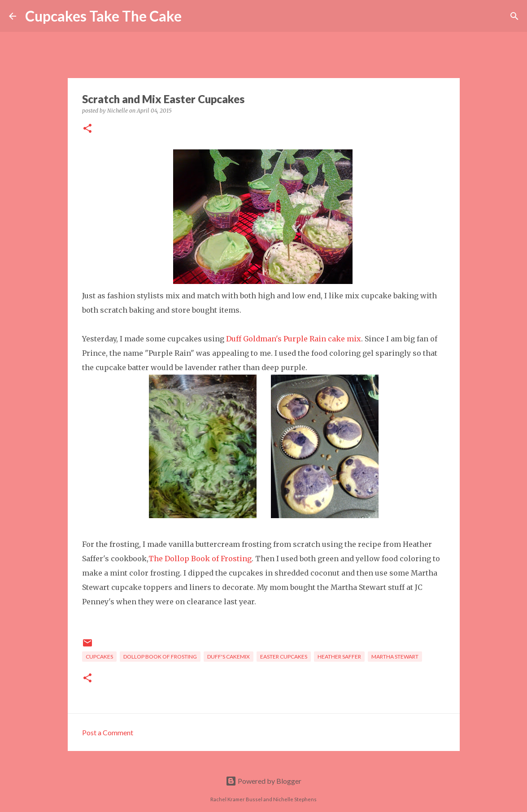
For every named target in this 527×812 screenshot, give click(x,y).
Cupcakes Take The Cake (103, 16)
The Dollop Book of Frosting (200, 559)
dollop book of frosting (160, 657)
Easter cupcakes (284, 657)
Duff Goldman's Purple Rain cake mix (294, 339)
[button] (87, 129)
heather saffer (339, 657)
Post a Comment (108, 732)
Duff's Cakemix (229, 657)
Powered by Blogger (263, 781)
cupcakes (99, 657)
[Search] (194, 16)
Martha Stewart (395, 657)
